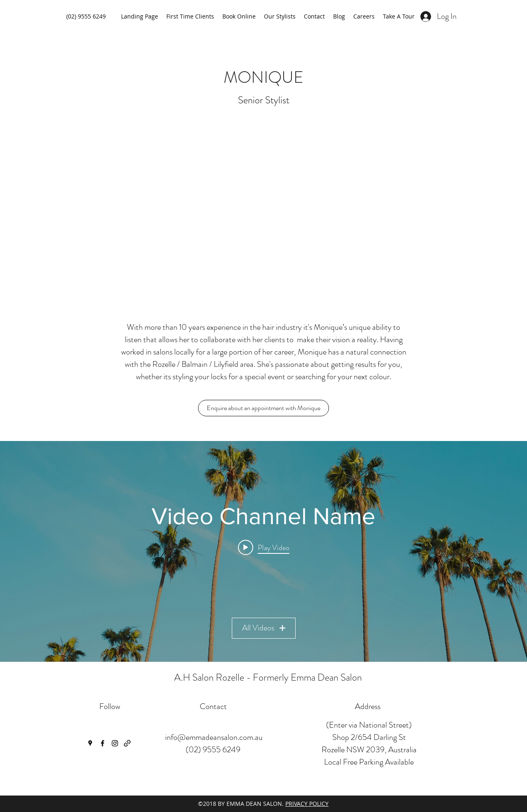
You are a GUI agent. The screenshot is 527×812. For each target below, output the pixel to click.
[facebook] (103, 743)
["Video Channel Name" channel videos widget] (263, 551)
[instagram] (115, 743)
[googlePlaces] (90, 743)
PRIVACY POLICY (307, 804)
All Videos (264, 628)
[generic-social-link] (127, 743)
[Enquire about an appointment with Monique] (263, 408)
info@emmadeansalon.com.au (214, 737)
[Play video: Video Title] (264, 547)
